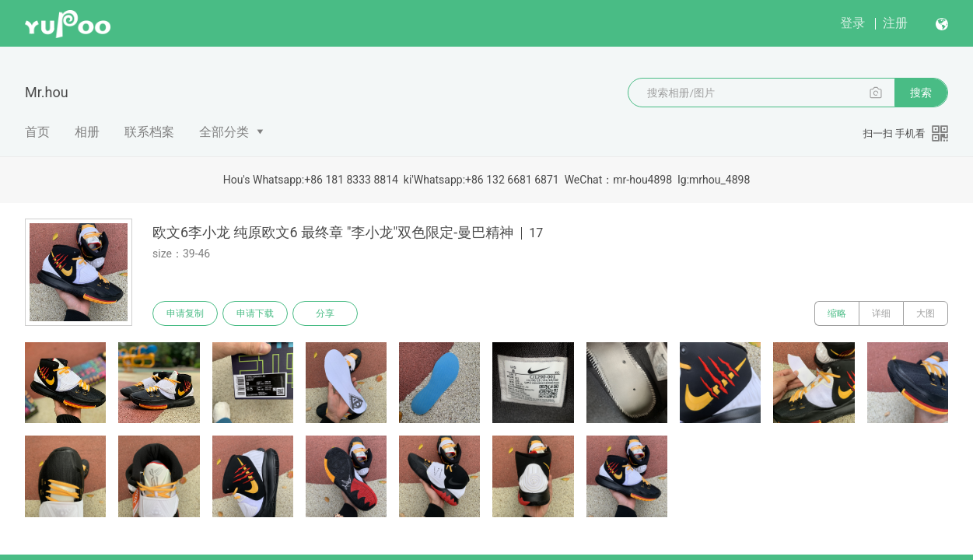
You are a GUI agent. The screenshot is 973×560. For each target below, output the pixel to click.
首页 (37, 132)
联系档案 (149, 132)
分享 (325, 313)
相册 (87, 132)
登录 (852, 23)
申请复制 (185, 313)
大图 (926, 313)
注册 (895, 23)
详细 (881, 313)
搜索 (921, 93)
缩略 (837, 313)
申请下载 (255, 313)
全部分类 (224, 132)
